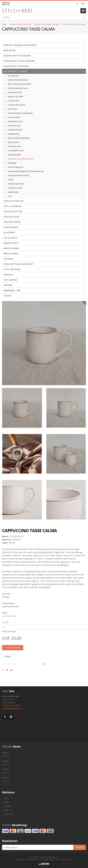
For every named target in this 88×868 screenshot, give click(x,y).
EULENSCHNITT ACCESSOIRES (17, 56)
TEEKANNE (10, 163)
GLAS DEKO (11, 109)
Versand (45, 859)
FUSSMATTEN (12, 101)
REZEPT (6, 754)
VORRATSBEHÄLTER (14, 184)
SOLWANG (8, 259)
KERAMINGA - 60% (12, 290)
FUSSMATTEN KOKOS (15, 105)
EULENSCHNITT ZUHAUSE (20, 24)
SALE (8, 196)
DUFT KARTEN (10, 280)
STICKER (7, 296)
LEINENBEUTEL (12, 134)
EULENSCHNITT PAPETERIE (16, 66)
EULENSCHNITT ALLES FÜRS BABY (19, 61)
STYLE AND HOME (12, 269)
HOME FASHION (11, 227)
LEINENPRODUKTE (14, 130)
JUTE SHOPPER (12, 117)
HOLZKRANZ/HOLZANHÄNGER (19, 113)
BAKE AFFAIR (9, 50)
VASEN (9, 180)
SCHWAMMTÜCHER (14, 151)
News (6, 802)
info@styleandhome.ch (12, 709)
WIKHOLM (8, 275)
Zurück (8, 656)
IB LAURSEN (9, 232)
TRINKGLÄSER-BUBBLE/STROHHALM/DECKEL (24, 171)
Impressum (36, 859)
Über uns (7, 810)
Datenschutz (66, 859)
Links (58, 859)
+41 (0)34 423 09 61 (11, 705)
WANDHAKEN (12, 192)
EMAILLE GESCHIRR (14, 97)
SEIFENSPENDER (13, 155)
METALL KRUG (12, 142)
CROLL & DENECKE (12, 206)
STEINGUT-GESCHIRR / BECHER (46, 24)
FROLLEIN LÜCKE (11, 217)
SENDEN (80, 847)
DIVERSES (8, 285)
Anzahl (6, 622)
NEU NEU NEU (12, 76)
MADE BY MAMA (11, 248)
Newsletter (21, 859)
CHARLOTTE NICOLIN (13, 201)
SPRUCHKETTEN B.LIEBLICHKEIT (18, 264)
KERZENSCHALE (13, 126)
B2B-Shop (8, 814)
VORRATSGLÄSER (13, 188)
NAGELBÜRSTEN (13, 146)
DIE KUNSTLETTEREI (13, 211)
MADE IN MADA (11, 254)
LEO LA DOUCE (10, 238)
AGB (29, 859)
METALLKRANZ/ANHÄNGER (17, 138)
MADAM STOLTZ (11, 243)
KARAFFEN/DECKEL (14, 121)
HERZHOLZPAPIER (12, 222)
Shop (4, 24)
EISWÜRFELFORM (13, 92)
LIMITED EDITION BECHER (16, 80)
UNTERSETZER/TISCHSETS (17, 175)
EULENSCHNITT (17, 536)
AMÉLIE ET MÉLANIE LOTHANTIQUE (20, 45)
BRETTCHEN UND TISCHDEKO (18, 84)
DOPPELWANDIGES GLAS (16, 88)
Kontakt (7, 806)
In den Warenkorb (13, 648)
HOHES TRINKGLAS (14, 167)
